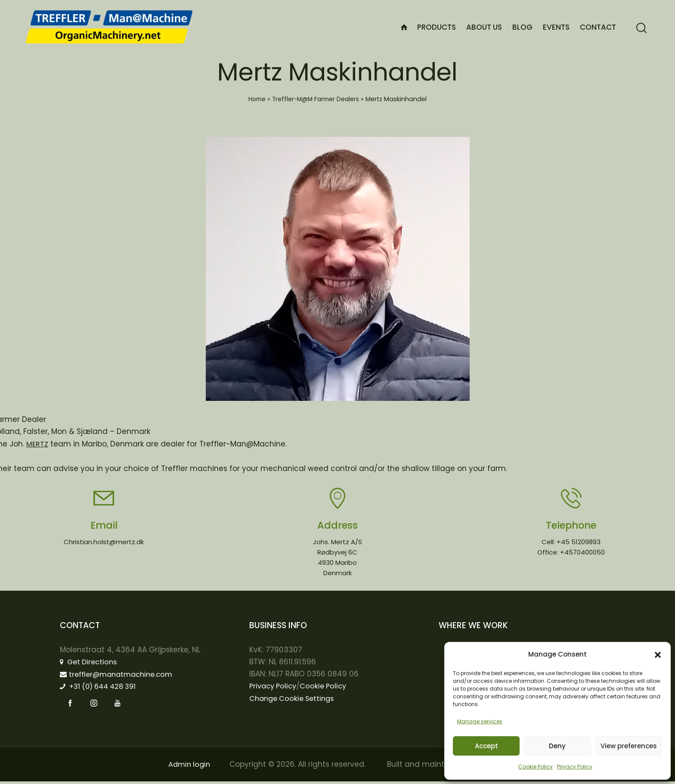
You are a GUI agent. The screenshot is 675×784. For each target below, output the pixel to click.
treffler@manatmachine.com (120, 676)
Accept (486, 746)
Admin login (188, 767)
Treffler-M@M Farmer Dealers (316, 99)
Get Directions (90, 663)
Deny (557, 746)
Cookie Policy (536, 767)
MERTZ (37, 444)
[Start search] (641, 28)
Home (255, 99)
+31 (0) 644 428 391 (101, 688)
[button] (658, 655)
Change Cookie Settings (294, 699)
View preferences (629, 746)
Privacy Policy (575, 767)
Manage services (480, 721)
